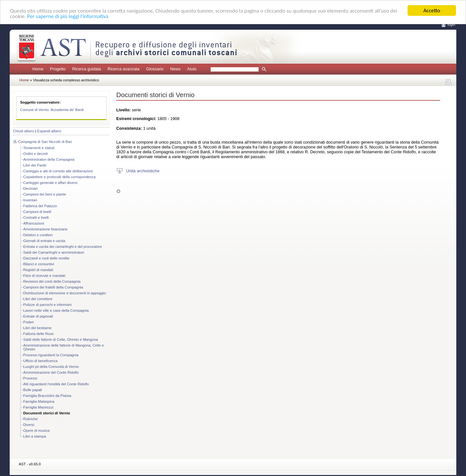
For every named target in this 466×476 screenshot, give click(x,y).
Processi (30, 378)
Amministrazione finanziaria (45, 229)
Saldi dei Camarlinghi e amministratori (54, 252)
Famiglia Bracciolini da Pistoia (47, 396)
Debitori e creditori (38, 235)
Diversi (29, 425)
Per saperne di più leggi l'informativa (68, 16)
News (175, 69)
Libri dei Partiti (35, 165)
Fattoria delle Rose (38, 334)
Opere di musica (36, 430)
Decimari (30, 188)
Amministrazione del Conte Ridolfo (51, 372)
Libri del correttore (38, 299)
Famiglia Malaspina (39, 401)
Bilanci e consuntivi (39, 264)
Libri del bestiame (37, 328)
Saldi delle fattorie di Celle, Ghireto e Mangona (61, 339)
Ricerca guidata (87, 69)
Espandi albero (49, 131)
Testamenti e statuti (39, 148)
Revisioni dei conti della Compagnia (52, 281)
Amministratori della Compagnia (49, 159)
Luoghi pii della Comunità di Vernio (51, 367)
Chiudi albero (24, 131)
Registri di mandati (38, 270)
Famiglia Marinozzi (38, 407)
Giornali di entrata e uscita (44, 241)
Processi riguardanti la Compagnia (51, 355)
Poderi (28, 322)
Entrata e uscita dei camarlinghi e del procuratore (63, 247)
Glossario (155, 69)
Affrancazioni (34, 223)
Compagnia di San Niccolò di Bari (45, 142)
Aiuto (192, 69)
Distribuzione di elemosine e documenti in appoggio (65, 293)
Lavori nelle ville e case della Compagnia (56, 310)
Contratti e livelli (36, 218)
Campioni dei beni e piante (45, 194)
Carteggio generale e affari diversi (50, 183)
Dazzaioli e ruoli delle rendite (46, 258)
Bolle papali (33, 390)
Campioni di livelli (37, 212)
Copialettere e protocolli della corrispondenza (59, 177)
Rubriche (31, 419)
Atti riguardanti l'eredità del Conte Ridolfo (56, 384)
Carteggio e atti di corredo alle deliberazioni (58, 171)
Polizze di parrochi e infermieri (47, 305)
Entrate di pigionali (38, 316)
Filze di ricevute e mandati (44, 276)
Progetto (58, 69)
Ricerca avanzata (124, 69)
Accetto (432, 10)
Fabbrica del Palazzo (40, 206)
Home (38, 69)
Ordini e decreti (36, 154)
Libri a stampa (35, 436)
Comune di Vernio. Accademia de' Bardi (52, 110)
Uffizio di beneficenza (40, 361)
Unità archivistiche (143, 171)
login (451, 25)
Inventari (30, 200)
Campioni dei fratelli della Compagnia (53, 287)
